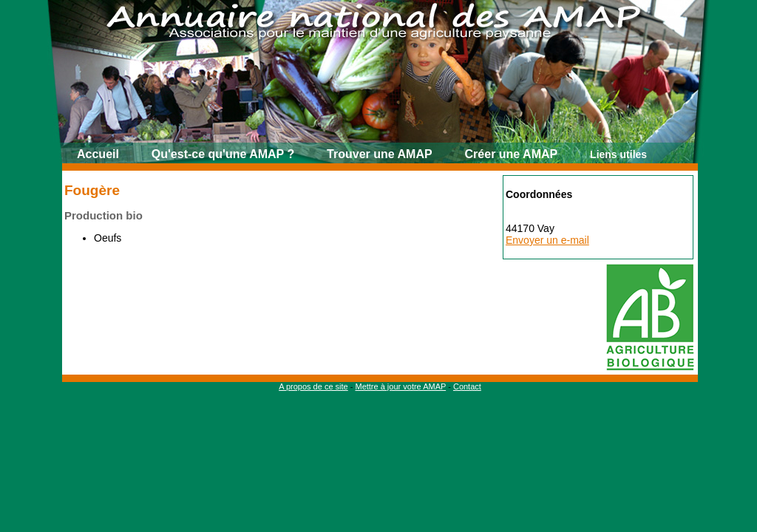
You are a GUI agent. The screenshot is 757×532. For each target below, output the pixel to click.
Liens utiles (618, 154)
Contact (467, 386)
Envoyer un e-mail (547, 240)
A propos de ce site (313, 386)
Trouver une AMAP (380, 154)
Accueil (98, 154)
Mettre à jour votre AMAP (400, 386)
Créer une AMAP (512, 154)
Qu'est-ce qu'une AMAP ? (223, 154)
